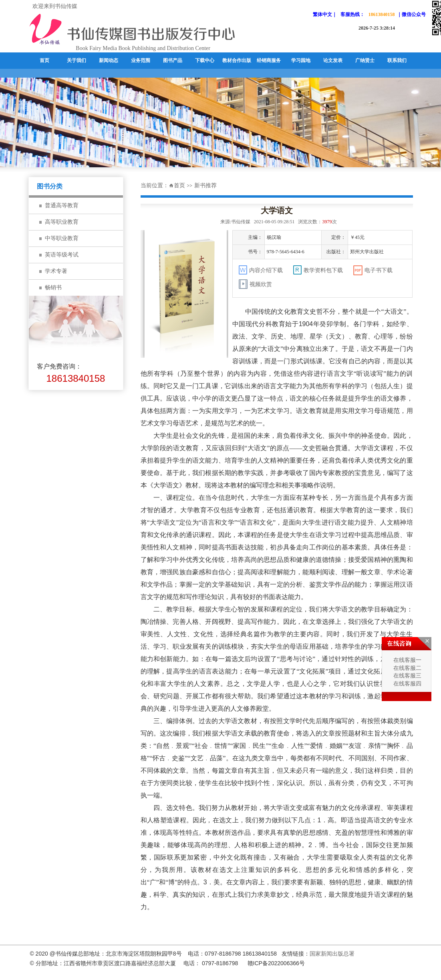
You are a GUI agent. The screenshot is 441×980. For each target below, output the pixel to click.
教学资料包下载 (318, 270)
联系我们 (397, 60)
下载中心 (205, 60)
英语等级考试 (62, 255)
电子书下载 (373, 270)
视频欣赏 (255, 284)
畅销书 (53, 288)
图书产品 (173, 60)
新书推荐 (205, 185)
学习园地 (301, 60)
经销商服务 (269, 60)
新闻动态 (109, 60)
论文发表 (333, 60)
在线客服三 (407, 676)
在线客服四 (407, 684)
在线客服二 (407, 668)
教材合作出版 (237, 60)
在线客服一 (407, 660)
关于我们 (77, 60)
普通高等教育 (62, 205)
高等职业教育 (62, 222)
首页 (44, 60)
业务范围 (141, 60)
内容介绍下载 (261, 270)
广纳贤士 (365, 60)
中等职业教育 (62, 238)
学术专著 (56, 271)
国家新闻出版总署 (332, 954)
